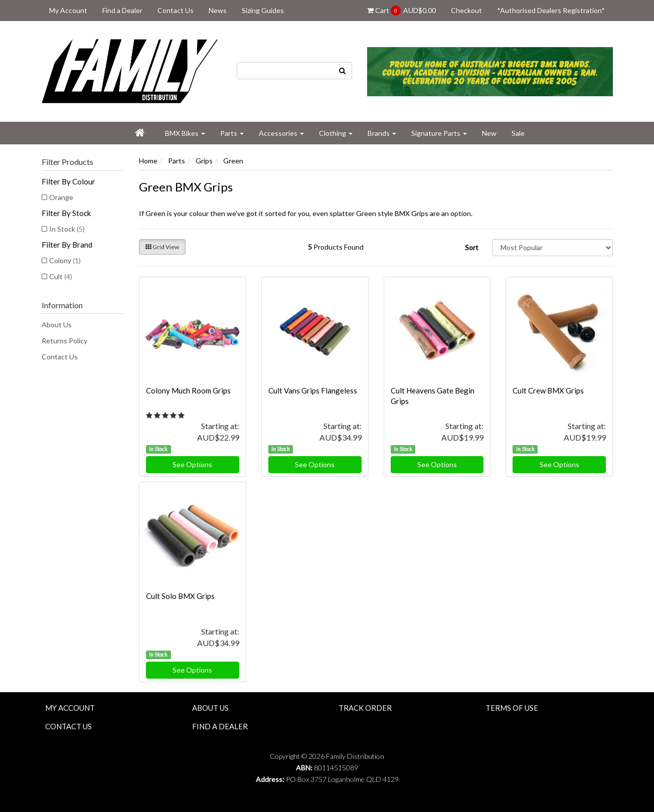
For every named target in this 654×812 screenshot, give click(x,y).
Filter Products (67, 162)
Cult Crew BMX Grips (548, 390)
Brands (382, 133)
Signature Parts (439, 133)
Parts (232, 133)
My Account (68, 10)
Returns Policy (64, 341)
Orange (61, 197)
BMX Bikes (185, 133)
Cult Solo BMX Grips (180, 596)
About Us (57, 325)
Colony (65, 260)
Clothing (336, 133)
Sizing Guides (263, 10)
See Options (192, 464)
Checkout (466, 10)
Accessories (281, 133)
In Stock (67, 229)
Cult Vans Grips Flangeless (313, 390)
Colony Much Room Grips (188, 390)
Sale (518, 133)
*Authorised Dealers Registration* (551, 10)
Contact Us (176, 10)
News (218, 10)
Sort (472, 247)
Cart (401, 11)
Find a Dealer (122, 10)
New (489, 133)
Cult (61, 276)
